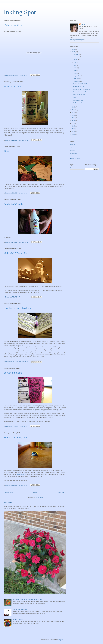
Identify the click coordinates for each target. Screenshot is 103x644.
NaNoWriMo (21, 474)
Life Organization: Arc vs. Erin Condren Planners (28, 599)
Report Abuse (75, 158)
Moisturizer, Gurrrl (14, 86)
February (77, 57)
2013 (74, 115)
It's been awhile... (13, 25)
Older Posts (61, 493)
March (76, 60)
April (75, 62)
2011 (74, 110)
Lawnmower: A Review (20, 609)
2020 (74, 134)
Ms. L (83, 24)
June (75, 68)
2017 (74, 126)
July (75, 71)
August (76, 73)
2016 (74, 123)
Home (35, 493)
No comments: (24, 140)
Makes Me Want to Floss (17, 253)
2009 (74, 52)
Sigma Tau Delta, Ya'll (15, 437)
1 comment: (23, 75)
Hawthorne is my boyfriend (18, 308)
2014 (74, 118)
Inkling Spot (20, 12)
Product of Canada (13, 204)
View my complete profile (77, 40)
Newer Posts (9, 493)
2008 (74, 49)
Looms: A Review (18, 620)
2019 (74, 131)
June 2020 (8, 503)
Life (71, 147)
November (77, 81)
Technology (73, 153)
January (76, 54)
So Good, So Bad (13, 373)
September (77, 76)
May (75, 65)
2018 (74, 129)
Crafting (72, 144)
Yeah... (7, 151)
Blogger (60, 640)
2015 (74, 121)
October (76, 79)
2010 (74, 107)
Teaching (73, 150)
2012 (74, 112)
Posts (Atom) (39, 498)
